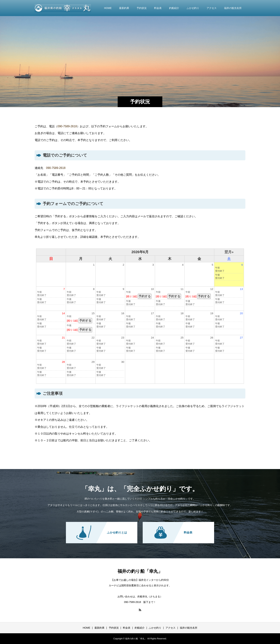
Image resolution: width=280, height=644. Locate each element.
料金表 (158, 8)
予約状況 (142, 8)
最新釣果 (124, 8)
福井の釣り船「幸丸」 (140, 571)
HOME (108, 8)
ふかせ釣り (193, 8)
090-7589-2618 (67, 126)
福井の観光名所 (233, 8)
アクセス (212, 8)
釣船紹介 (174, 8)
